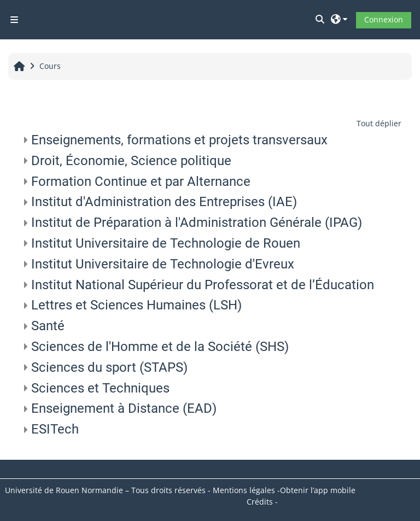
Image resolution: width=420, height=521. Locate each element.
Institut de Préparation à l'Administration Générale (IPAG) (197, 223)
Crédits (260, 502)
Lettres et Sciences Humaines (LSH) (136, 305)
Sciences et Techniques (100, 388)
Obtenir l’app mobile (318, 490)
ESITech (55, 429)
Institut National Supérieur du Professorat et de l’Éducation (203, 285)
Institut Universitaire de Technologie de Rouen (166, 243)
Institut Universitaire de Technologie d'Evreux (163, 264)
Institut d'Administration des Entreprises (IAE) (164, 202)
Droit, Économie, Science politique (131, 161)
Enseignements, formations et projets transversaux (179, 140)
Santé (48, 326)
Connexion (384, 19)
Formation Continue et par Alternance (141, 182)
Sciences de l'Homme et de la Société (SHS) (160, 347)
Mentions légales (244, 490)
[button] (320, 19)
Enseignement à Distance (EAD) (124, 408)
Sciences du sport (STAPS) (109, 367)
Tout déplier (379, 123)
